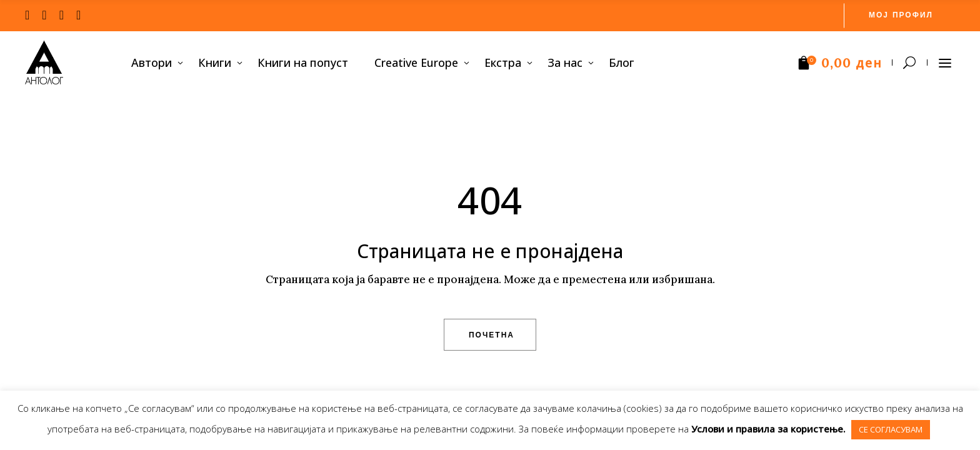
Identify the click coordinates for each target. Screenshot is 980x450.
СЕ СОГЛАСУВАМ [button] (891, 429)
